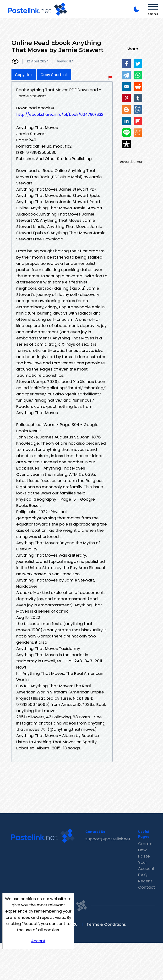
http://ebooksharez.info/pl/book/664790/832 (60, 114)
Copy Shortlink (54, 75)
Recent (145, 881)
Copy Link (24, 75)
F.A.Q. (143, 875)
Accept (38, 941)
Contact (147, 887)
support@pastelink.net (108, 839)
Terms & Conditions (106, 924)
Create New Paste (145, 850)
